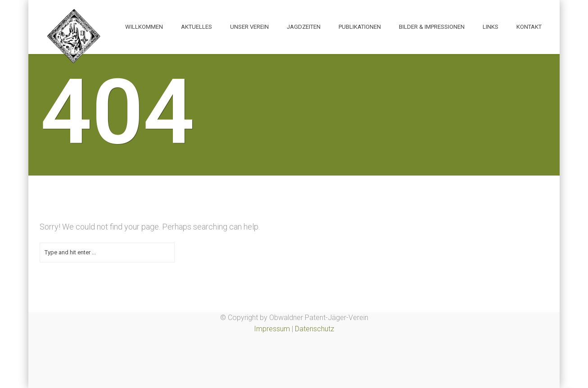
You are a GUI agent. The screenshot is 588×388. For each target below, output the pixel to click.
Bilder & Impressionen (432, 27)
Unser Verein (249, 27)
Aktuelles (197, 27)
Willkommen (144, 27)
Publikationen (360, 27)
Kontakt (529, 27)
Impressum (272, 329)
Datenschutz (314, 329)
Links (491, 27)
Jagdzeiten (304, 27)
